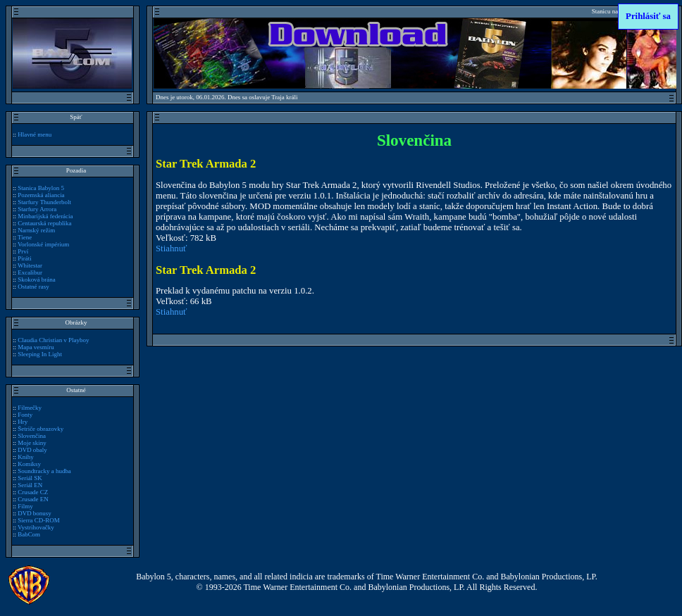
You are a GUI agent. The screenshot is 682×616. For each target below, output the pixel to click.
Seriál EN (30, 485)
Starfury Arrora (37, 209)
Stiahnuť (172, 249)
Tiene (25, 237)
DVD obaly (32, 450)
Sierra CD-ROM (38, 520)
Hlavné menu (35, 134)
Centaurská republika (44, 223)
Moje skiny (32, 443)
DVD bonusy (35, 513)
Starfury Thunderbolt (44, 202)
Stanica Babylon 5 (41, 188)
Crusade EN (33, 499)
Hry (23, 422)
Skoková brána (36, 279)
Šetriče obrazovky (41, 429)
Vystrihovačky (36, 527)
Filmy (25, 506)
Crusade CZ (33, 492)
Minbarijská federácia (45, 216)
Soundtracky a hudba (44, 471)
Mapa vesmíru (36, 347)
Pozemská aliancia (41, 195)
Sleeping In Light (40, 354)
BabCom (29, 534)
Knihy (25, 457)
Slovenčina (32, 436)
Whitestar (30, 265)
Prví (23, 251)
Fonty (25, 415)
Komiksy (29, 464)
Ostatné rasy (33, 287)
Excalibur (30, 272)
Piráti (24, 258)
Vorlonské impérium (43, 244)
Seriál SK (30, 478)
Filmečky (30, 408)
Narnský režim (36, 230)
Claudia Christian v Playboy (53, 340)
